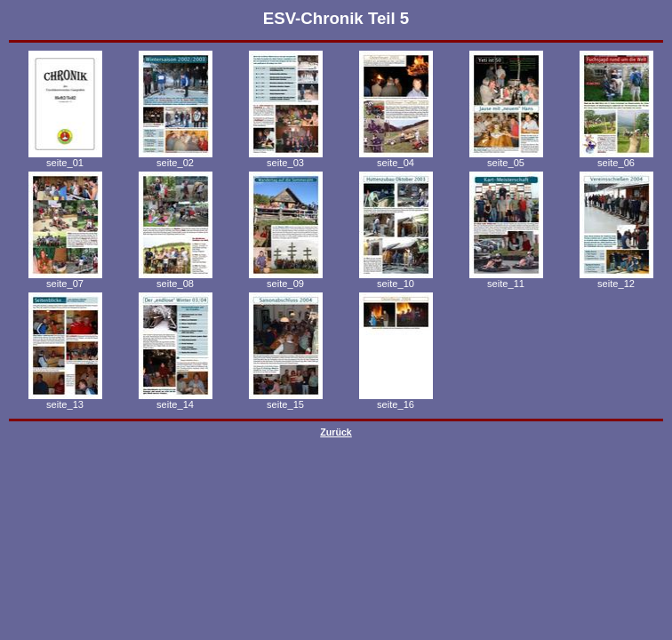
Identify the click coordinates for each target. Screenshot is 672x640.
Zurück (336, 432)
